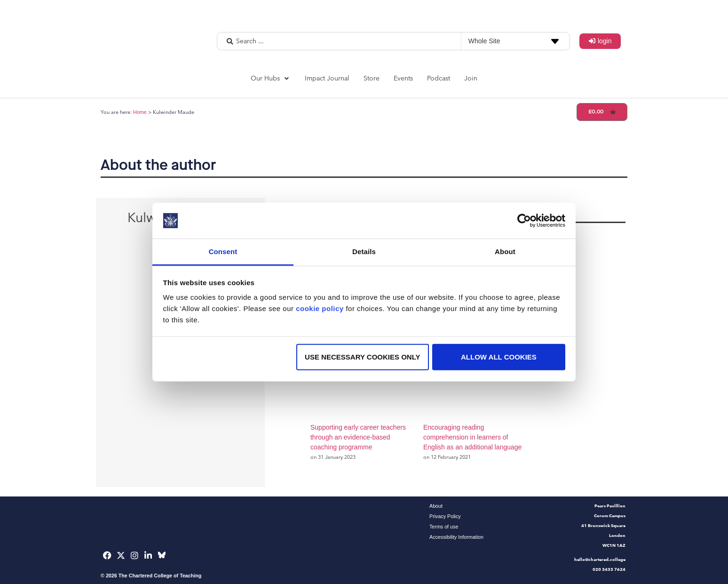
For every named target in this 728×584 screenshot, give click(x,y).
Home (140, 112)
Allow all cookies (499, 357)
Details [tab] (364, 252)
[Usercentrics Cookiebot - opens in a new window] (524, 221)
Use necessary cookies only (362, 357)
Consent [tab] (223, 252)
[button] (271, 78)
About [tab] (505, 252)
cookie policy (320, 308)
